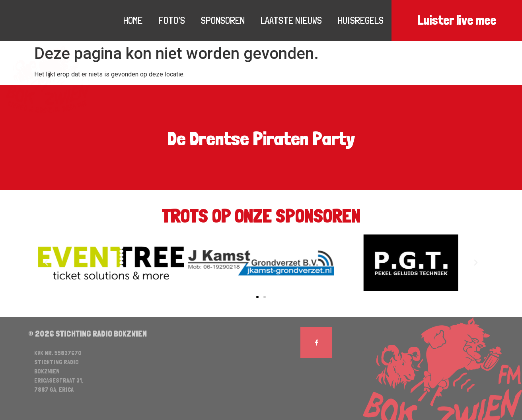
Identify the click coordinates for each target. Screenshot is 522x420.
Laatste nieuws (291, 20)
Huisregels (361, 20)
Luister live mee (457, 20)
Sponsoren (223, 20)
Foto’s (172, 20)
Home (133, 20)
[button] (257, 297)
